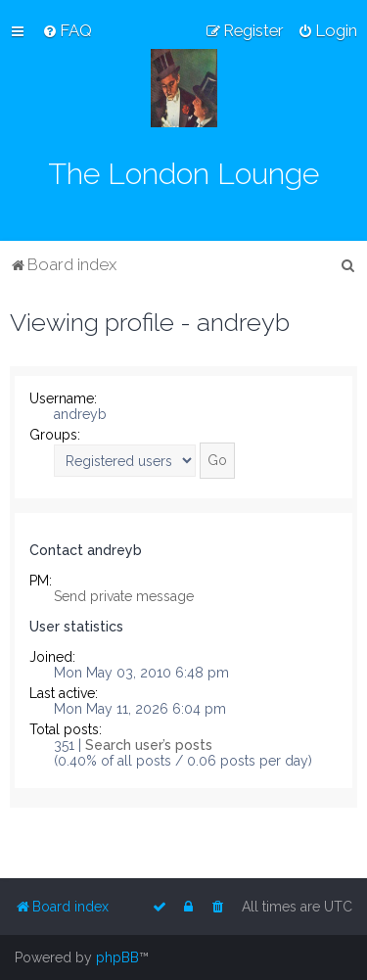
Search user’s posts (149, 745)
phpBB (117, 957)
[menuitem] (67, 30)
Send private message (124, 596)
